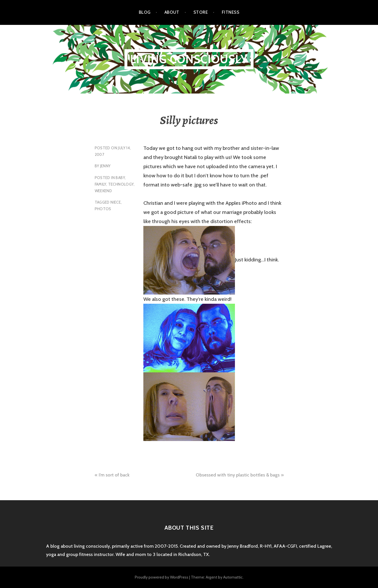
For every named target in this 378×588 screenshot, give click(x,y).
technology (121, 184)
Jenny (105, 166)
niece (116, 202)
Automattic (233, 577)
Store (201, 12)
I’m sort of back (114, 475)
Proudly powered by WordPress (162, 577)
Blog (145, 12)
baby (120, 178)
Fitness (230, 12)
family (100, 184)
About (172, 12)
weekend (103, 191)
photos (103, 209)
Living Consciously (189, 59)
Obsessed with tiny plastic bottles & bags (238, 475)
